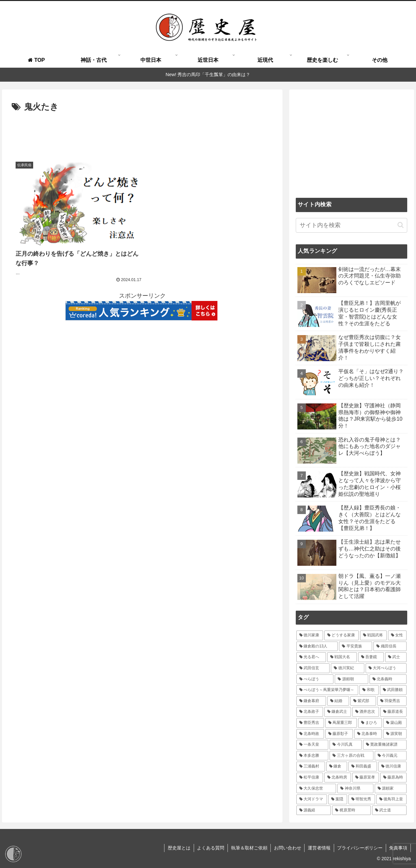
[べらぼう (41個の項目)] (315, 679)
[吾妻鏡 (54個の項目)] (371, 657)
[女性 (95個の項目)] (397, 635)
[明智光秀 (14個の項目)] (362, 799)
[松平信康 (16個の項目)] (310, 778)
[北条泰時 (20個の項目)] (368, 734)
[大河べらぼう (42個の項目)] (386, 668)
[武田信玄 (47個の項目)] (313, 668)
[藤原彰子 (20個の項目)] (339, 734)
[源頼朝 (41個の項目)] (351, 679)
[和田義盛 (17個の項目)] (363, 766)
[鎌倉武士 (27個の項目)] (338, 712)
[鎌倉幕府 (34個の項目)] (311, 701)
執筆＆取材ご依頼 (248, 848)
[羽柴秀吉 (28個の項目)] (392, 701)
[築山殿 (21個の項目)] (395, 723)
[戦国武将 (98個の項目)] (373, 635)
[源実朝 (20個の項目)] (395, 734)
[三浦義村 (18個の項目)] (311, 766)
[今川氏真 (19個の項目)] (346, 745)
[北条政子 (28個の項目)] (310, 712)
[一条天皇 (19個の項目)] (312, 745)
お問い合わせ (287, 848)
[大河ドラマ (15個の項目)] (312, 799)
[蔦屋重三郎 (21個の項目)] (341, 723)
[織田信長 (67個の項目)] (390, 646)
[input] (352, 225)
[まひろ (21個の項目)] (370, 723)
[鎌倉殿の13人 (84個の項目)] (317, 646)
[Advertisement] (142, 132)
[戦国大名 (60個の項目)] (342, 657)
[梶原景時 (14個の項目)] (351, 810)
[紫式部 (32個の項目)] (363, 701)
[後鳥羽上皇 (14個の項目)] (392, 799)
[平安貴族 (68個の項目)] (356, 646)
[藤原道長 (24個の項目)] (394, 712)
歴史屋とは (177, 848)
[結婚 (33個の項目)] (338, 701)
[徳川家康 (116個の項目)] (310, 635)
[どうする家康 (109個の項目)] (342, 635)
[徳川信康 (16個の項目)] (393, 766)
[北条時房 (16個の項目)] (338, 778)
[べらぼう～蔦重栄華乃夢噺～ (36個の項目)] (327, 690)
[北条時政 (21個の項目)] (310, 734)
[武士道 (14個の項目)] (390, 810)
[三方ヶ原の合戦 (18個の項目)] (351, 756)
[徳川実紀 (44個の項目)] (348, 668)
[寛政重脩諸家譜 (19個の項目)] (385, 745)
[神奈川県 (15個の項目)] (355, 789)
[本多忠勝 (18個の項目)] (312, 756)
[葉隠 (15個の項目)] (338, 799)
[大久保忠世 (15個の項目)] (316, 789)
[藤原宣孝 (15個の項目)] (366, 778)
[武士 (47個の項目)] (396, 657)
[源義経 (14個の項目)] (314, 810)
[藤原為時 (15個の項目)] (394, 778)
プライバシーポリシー (359, 848)
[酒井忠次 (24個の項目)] (366, 712)
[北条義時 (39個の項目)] (388, 679)
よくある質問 (209, 848)
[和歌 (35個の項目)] (369, 690)
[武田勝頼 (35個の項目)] (393, 690)
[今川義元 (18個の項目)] (391, 756)
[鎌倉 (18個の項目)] (337, 766)
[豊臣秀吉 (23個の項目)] (310, 723)
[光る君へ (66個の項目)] (311, 657)
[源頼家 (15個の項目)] (391, 789)
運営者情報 (318, 848)
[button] (401, 225)
